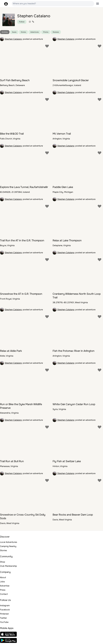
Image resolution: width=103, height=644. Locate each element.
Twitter (3, 618)
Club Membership (8, 566)
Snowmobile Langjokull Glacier (71, 80)
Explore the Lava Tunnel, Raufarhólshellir (24, 187)
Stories (23, 32)
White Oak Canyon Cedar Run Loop (74, 404)
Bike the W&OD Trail (12, 134)
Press (3, 590)
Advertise (5, 586)
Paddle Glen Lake (63, 187)
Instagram (5, 605)
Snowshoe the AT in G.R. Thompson (21, 294)
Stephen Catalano (13, 39)
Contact (4, 594)
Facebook (5, 610)
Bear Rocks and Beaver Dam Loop (73, 515)
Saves (14, 32)
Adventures (35, 32)
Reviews (56, 32)
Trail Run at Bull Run (12, 461)
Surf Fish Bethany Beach (15, 80)
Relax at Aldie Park (11, 351)
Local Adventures (9, 542)
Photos (46, 32)
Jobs (2, 582)
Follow (22, 22)
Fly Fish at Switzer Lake (67, 461)
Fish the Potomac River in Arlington (74, 351)
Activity (5, 32)
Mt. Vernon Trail (62, 134)
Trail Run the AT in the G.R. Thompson (22, 240)
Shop (3, 562)
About (3, 577)
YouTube (4, 622)
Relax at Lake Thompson (67, 240)
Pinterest (4, 614)
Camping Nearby (8, 546)
